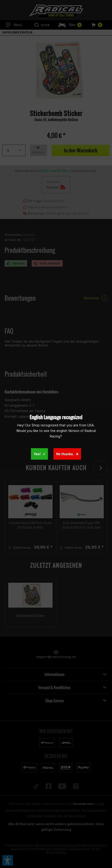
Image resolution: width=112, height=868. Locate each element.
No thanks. (67, 454)
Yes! (39, 454)
